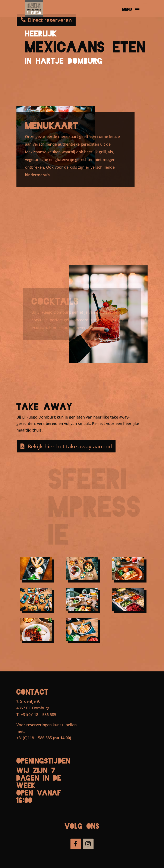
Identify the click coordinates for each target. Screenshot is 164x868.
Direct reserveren (50, 20)
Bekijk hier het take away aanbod (70, 446)
